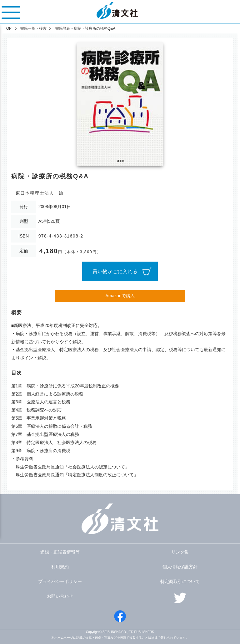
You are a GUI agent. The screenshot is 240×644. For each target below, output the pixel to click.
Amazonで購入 (120, 296)
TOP (8, 28)
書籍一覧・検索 (33, 28)
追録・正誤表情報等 (60, 552)
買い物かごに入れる (115, 271)
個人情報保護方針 (180, 567)
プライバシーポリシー (60, 581)
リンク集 (180, 552)
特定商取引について (180, 581)
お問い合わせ (60, 596)
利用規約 (60, 567)
